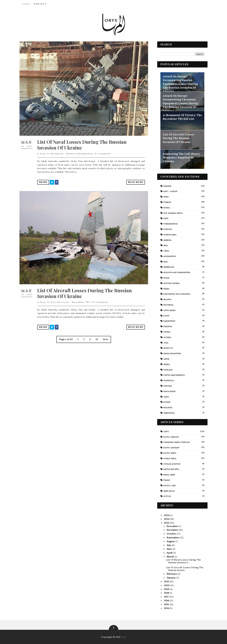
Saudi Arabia (169, 310)
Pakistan (167, 326)
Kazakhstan (169, 321)
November (172, 530)
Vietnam (167, 386)
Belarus (167, 299)
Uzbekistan (169, 413)
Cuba (165, 343)
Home (27, 4)
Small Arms (169, 475)
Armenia (167, 240)
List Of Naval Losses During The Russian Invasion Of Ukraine (83, 143)
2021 (166, 581)
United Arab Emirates (174, 375)
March (170, 556)
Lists (166, 431)
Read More (134, 180)
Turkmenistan (170, 224)
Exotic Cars (169, 485)
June (169, 549)
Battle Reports (171, 469)
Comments (105, 152)
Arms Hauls (169, 491)
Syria (165, 197)
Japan (166, 397)
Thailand (167, 370)
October (171, 534)
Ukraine (167, 186)
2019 (166, 589)
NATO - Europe (170, 191)
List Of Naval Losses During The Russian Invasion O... (183, 561)
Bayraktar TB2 (81, 298)
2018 (166, 593)
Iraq (165, 245)
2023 (166, 519)
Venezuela (168, 380)
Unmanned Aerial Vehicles (176, 442)
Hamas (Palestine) (172, 353)
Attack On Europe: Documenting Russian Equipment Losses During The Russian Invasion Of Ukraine (180, 84)
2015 (166, 604)
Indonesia (168, 305)
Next (105, 336)
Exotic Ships (169, 453)
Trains (166, 480)
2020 (166, 585)
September (173, 537)
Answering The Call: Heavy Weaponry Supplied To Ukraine (181, 157)
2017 (166, 597)
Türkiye (167, 202)
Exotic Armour (171, 437)
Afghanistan (169, 256)
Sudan (166, 278)
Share (44, 180)
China (166, 251)
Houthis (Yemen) (171, 283)
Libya (165, 218)
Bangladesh (169, 391)
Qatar (166, 359)
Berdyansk (58, 152)
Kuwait (167, 402)
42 (96, 336)
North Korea (169, 235)
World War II (169, 458)
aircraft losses (61, 298)
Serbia (166, 364)
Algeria (167, 337)
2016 (166, 600)
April (169, 553)
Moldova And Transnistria (176, 272)
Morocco (168, 348)
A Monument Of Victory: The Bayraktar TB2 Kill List (182, 117)
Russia (166, 208)
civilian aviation (171, 464)
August (170, 541)
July (169, 545)
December (172, 526)
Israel (166, 289)
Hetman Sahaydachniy (80, 152)
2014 (166, 608)
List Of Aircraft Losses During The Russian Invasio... (184, 569)
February (171, 574)
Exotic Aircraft (171, 448)
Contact (41, 4)
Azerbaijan (168, 267)
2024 (166, 515)
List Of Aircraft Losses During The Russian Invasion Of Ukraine (85, 290)
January (171, 577)
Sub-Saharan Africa (173, 213)
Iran (165, 262)
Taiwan (166, 332)
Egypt (166, 316)
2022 (166, 523)
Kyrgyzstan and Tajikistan (176, 294)
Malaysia (167, 407)
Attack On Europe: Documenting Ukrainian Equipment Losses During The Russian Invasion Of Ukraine (180, 103)
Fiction (167, 496)
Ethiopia (167, 229)
